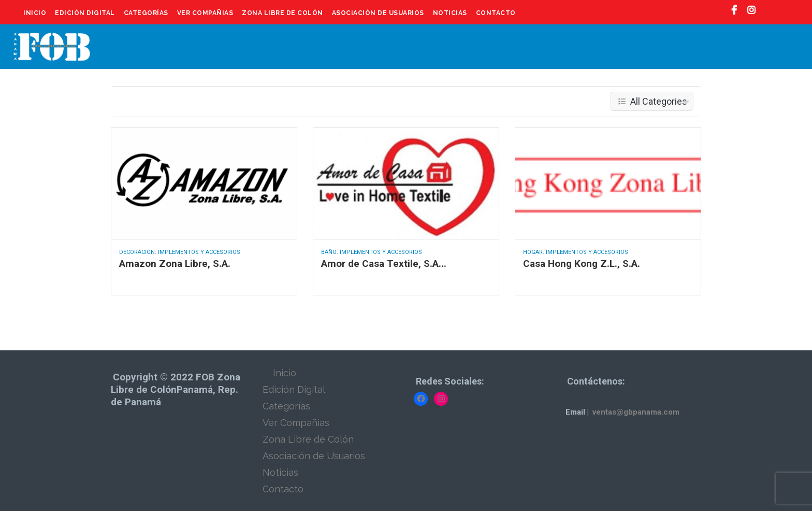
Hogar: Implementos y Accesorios (576, 252)
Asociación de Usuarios (378, 13)
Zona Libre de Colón (282, 13)
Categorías (146, 13)
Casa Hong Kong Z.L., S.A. (582, 264)
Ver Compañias (205, 13)
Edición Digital (85, 13)
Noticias (450, 13)
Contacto (496, 13)
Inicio (35, 13)
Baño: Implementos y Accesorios (372, 252)
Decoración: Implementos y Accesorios (180, 252)
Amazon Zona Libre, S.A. (175, 264)
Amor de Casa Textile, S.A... (384, 264)
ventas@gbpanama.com (636, 412)
